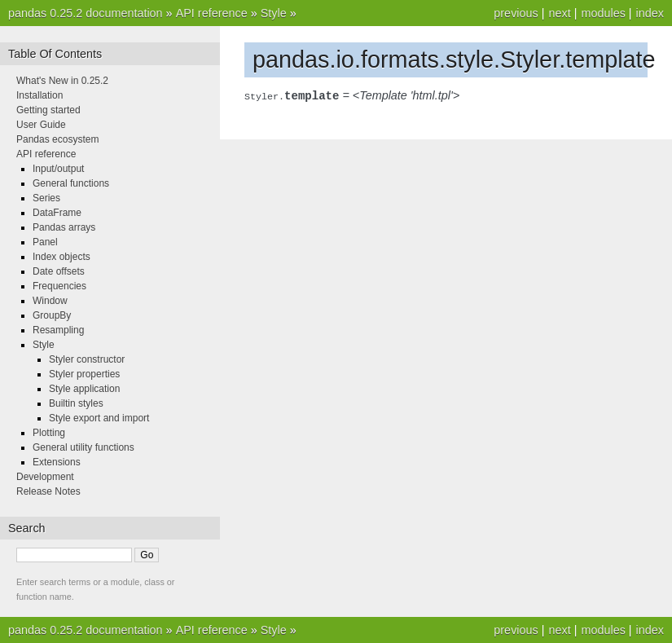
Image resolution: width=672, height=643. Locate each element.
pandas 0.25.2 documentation (86, 13)
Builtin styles (76, 403)
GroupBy (52, 315)
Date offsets (59, 271)
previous (516, 13)
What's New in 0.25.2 (62, 81)
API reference (212, 13)
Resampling (58, 330)
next (559, 13)
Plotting (49, 433)
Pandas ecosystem (57, 139)
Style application (84, 389)
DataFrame (57, 213)
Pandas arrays (64, 227)
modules (603, 13)
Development (45, 477)
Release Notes (48, 491)
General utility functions (83, 447)
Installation (40, 95)
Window (50, 301)
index (650, 13)
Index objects (61, 257)
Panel (45, 242)
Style (274, 13)
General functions (71, 183)
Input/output (58, 169)
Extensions (57, 462)
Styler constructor (87, 359)
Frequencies (59, 286)
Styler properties (84, 374)
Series (46, 198)
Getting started (48, 110)
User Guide (41, 125)
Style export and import (99, 418)
